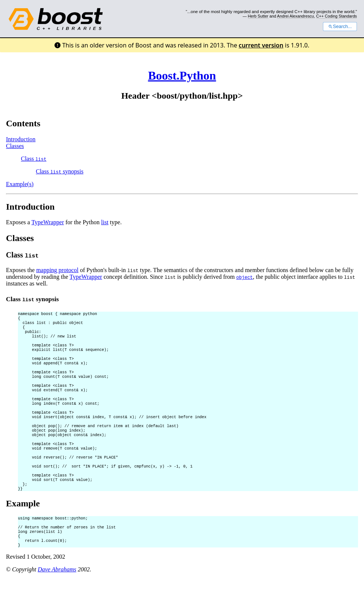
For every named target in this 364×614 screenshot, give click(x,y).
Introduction (21, 139)
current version (261, 45)
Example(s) (20, 184)
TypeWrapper (48, 222)
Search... (340, 27)
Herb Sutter (258, 16)
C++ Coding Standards (337, 16)
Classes (15, 146)
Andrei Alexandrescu (295, 16)
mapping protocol (57, 270)
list (105, 222)
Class (34, 159)
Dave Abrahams (57, 604)
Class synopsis (60, 171)
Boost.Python (182, 75)
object (245, 277)
